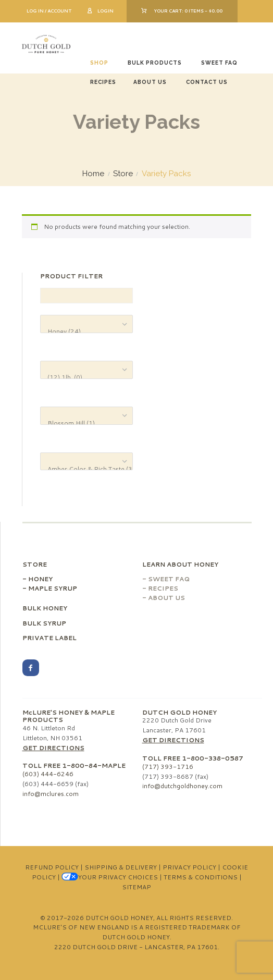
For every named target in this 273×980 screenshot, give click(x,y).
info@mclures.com (51, 794)
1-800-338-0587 (213, 758)
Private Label (49, 638)
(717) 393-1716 (168, 767)
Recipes (103, 82)
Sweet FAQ (219, 63)
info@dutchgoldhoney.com (182, 786)
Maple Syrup (53, 588)
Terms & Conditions (201, 877)
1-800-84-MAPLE (94, 765)
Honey (40, 579)
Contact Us (207, 82)
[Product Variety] (86, 416)
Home (93, 174)
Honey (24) (86, 331)
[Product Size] (86, 370)
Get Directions (53, 748)
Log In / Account (49, 11)
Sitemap (136, 887)
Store (123, 174)
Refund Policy (52, 867)
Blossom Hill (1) (86, 423)
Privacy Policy (189, 867)
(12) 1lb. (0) (86, 377)
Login (106, 11)
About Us (150, 82)
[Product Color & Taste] (86, 462)
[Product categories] (86, 324)
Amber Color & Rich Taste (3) (86, 469)
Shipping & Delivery (121, 867)
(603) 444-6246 (48, 774)
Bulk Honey (45, 608)
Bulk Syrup (44, 623)
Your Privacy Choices (110, 877)
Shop (99, 63)
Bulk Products (155, 63)
